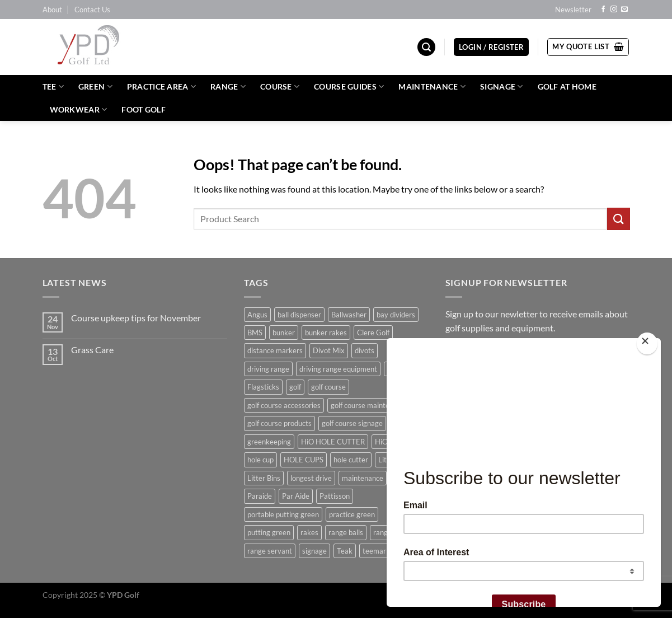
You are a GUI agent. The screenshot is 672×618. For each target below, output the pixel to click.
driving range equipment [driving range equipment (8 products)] (338, 369)
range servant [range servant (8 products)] (270, 551)
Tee (53, 86)
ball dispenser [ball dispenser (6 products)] (299, 315)
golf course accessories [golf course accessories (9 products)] (284, 405)
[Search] (426, 47)
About (52, 10)
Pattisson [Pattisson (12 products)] (335, 496)
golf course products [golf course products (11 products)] (279, 423)
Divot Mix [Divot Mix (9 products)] (329, 350)
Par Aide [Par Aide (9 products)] (296, 496)
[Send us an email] (624, 10)
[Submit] (618, 219)
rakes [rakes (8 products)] (309, 532)
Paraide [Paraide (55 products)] (260, 496)
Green (95, 86)
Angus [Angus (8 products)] (257, 315)
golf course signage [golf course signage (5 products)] (352, 423)
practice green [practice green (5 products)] (352, 514)
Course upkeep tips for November (136, 318)
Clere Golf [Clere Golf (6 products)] (373, 333)
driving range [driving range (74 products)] (268, 369)
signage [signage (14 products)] (314, 551)
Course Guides (349, 86)
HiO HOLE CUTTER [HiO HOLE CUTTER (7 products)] (333, 442)
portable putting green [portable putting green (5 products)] (283, 514)
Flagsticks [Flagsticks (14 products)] (263, 387)
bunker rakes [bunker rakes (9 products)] (326, 333)
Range (228, 86)
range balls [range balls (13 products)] (346, 532)
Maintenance (432, 86)
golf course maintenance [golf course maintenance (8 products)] (370, 405)
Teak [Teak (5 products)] (345, 551)
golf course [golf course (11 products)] (328, 387)
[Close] (647, 343)
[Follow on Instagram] (614, 10)
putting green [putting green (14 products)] (269, 532)
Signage (502, 86)
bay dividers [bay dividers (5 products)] (396, 315)
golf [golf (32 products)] (295, 387)
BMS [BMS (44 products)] (255, 333)
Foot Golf (144, 109)
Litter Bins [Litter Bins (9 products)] (264, 478)
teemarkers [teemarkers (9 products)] (381, 551)
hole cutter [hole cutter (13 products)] (351, 460)
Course (280, 86)
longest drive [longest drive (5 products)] (311, 478)
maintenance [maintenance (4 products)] (363, 478)
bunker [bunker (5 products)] (284, 333)
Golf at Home (567, 86)
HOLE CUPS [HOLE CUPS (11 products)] (304, 460)
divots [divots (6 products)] (365, 350)
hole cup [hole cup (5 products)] (260, 460)
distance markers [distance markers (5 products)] (275, 350)
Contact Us (92, 10)
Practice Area (161, 86)
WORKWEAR (79, 109)
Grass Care (92, 350)
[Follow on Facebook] (603, 10)
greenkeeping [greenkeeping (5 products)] (269, 442)
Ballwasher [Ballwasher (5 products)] (349, 315)
